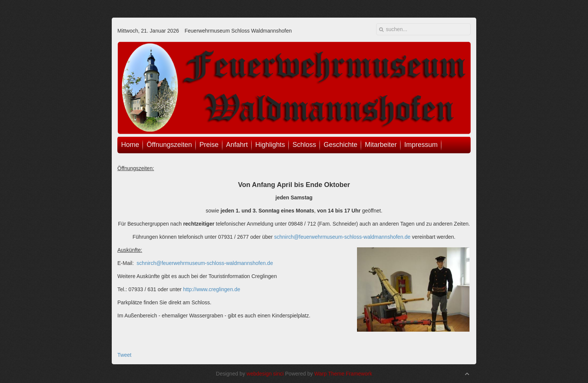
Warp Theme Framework (343, 374)
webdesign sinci (265, 374)
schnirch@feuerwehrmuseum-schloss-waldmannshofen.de (342, 237)
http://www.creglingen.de (212, 289)
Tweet (124, 355)
